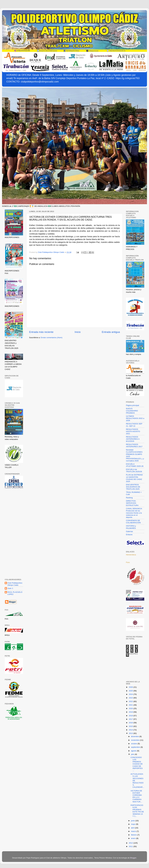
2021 (131, 705)
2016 (131, 723)
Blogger (133, 858)
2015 (131, 726)
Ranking (129, 498)
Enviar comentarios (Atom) (52, 338)
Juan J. (10, 588)
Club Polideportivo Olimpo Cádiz (15, 584)
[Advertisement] (14, 534)
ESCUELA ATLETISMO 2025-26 (135, 465)
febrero (134, 835)
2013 (131, 733)
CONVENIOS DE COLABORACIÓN (133, 522)
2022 (131, 701)
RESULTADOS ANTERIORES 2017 (134, 445)
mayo (133, 824)
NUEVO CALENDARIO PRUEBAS (132, 411)
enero (134, 838)
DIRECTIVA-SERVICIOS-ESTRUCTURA (132, 503)
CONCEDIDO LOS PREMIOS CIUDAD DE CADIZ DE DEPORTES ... (137, 764)
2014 (131, 730)
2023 (131, 698)
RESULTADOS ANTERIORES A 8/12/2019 (133, 439)
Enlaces (129, 535)
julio (133, 754)
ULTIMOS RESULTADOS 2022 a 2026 (135, 418)
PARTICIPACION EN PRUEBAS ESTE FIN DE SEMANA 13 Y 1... (137, 811)
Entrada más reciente (41, 332)
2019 (131, 712)
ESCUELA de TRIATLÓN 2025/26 (134, 470)
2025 (131, 691)
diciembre (135, 736)
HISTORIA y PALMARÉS (131, 527)
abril (133, 828)
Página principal (132, 405)
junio (133, 821)
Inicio (78, 332)
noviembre (136, 740)
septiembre (136, 747)
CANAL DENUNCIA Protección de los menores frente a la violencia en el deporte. (134, 513)
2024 (131, 694)
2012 (131, 843)
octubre (134, 744)
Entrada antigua (111, 332)
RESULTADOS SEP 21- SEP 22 (134, 425)
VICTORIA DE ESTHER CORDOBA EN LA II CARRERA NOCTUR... (136, 796)
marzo (134, 831)
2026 (131, 687)
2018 (131, 716)
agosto (134, 751)
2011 (131, 846)
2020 (131, 708)
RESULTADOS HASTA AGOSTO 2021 (133, 431)
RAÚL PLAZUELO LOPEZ (15, 593)
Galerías (129, 531)
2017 (131, 719)
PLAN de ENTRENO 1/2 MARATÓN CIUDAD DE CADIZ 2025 (134, 478)
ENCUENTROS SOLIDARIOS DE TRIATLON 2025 (133, 487)
